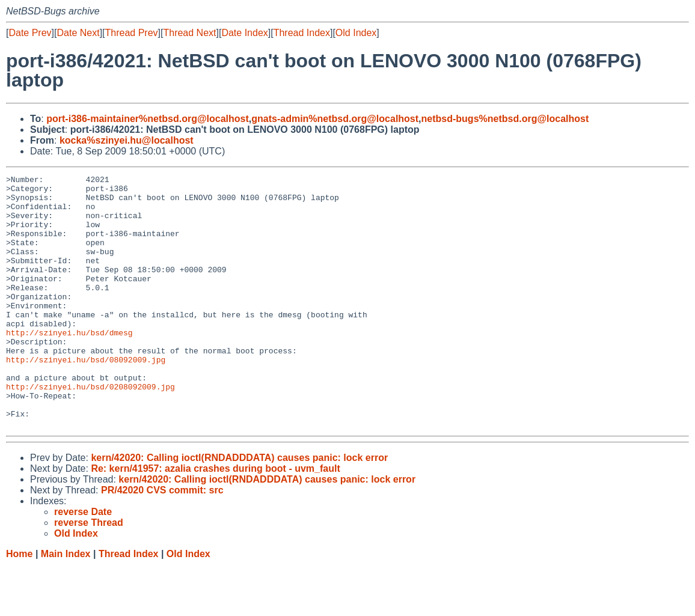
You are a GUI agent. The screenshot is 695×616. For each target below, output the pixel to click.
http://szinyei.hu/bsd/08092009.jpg (86, 397)
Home (19, 604)
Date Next (78, 33)
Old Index (356, 33)
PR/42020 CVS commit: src (162, 541)
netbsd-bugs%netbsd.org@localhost (505, 119)
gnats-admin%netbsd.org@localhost (335, 119)
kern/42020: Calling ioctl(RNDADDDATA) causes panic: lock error (239, 508)
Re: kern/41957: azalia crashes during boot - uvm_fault (215, 519)
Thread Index (302, 33)
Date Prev (30, 33)
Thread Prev (132, 33)
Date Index (244, 33)
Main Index (66, 604)
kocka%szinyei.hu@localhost (127, 140)
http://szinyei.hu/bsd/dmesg (69, 365)
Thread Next (189, 33)
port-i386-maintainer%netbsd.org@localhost (148, 119)
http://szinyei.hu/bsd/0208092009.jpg (90, 430)
